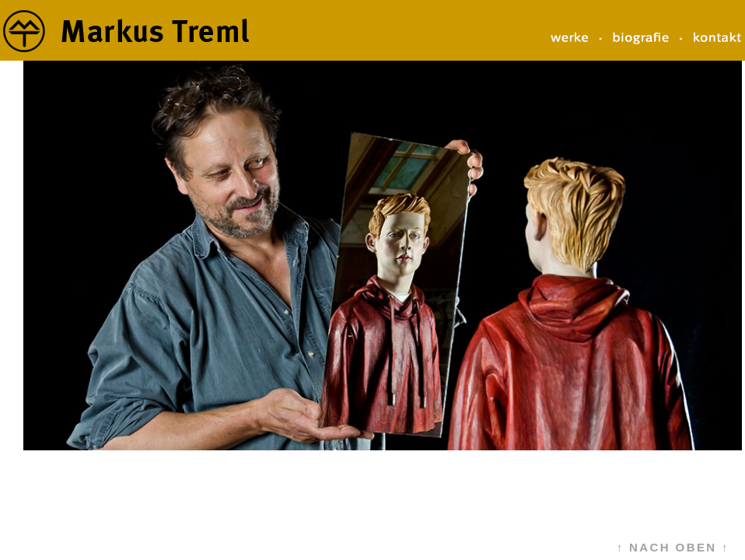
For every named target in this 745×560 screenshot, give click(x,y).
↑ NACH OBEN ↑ (673, 547)
